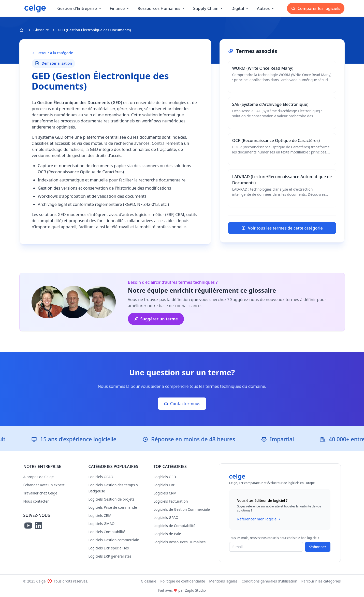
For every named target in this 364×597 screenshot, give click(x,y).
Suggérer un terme (156, 319)
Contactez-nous (182, 404)
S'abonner (318, 547)
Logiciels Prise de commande (113, 507)
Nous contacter (36, 501)
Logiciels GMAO (102, 524)
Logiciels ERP (164, 485)
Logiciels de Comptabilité (175, 526)
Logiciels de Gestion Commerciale (182, 509)
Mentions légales (223, 581)
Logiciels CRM (100, 515)
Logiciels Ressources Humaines (180, 542)
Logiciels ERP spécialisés (109, 548)
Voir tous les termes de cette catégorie (282, 228)
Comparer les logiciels (316, 8)
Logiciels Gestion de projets (111, 499)
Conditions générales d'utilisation (270, 581)
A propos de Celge (39, 477)
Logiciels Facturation (171, 501)
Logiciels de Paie (167, 534)
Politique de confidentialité (183, 581)
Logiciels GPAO (101, 477)
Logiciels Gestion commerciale (114, 540)
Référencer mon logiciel (259, 519)
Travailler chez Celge (40, 493)
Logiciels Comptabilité (107, 532)
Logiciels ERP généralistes (110, 556)
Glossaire (41, 30)
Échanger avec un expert (44, 485)
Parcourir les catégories (321, 581)
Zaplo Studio (195, 590)
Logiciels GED (165, 477)
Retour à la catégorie (52, 53)
